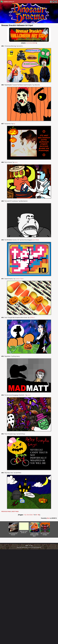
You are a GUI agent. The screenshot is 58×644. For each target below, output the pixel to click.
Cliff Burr (32, 317)
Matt (48, 518)
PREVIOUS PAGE (6, 511)
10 (36, 43)
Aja (14, 124)
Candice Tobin (19, 279)
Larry (16, 162)
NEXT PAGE (15, 511)
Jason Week (36, 240)
